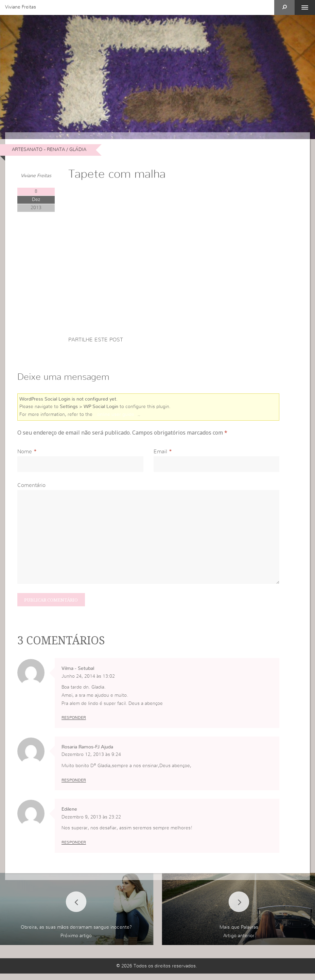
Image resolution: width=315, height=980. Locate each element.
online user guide (116, 416)
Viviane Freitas (21, 7)
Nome (25, 453)
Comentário (31, 487)
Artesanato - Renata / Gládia (49, 150)
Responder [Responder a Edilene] (74, 849)
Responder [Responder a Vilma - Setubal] (74, 723)
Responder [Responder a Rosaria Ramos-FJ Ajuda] (74, 786)
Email (160, 453)
